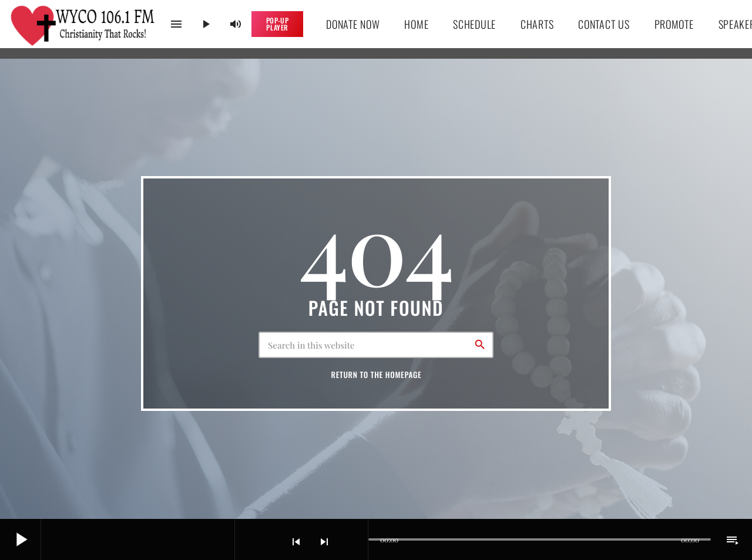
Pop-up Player (278, 24)
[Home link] (83, 24)
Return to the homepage (377, 375)
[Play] (206, 24)
